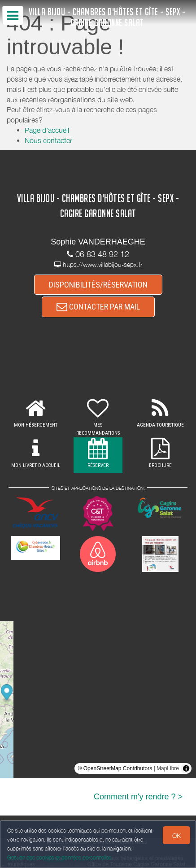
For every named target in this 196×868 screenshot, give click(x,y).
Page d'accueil (47, 130)
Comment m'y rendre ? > (138, 797)
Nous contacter (48, 140)
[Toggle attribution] (186, 768)
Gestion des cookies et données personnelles (59, 857)
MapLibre (168, 768)
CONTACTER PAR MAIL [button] (98, 307)
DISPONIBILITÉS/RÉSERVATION (98, 285)
